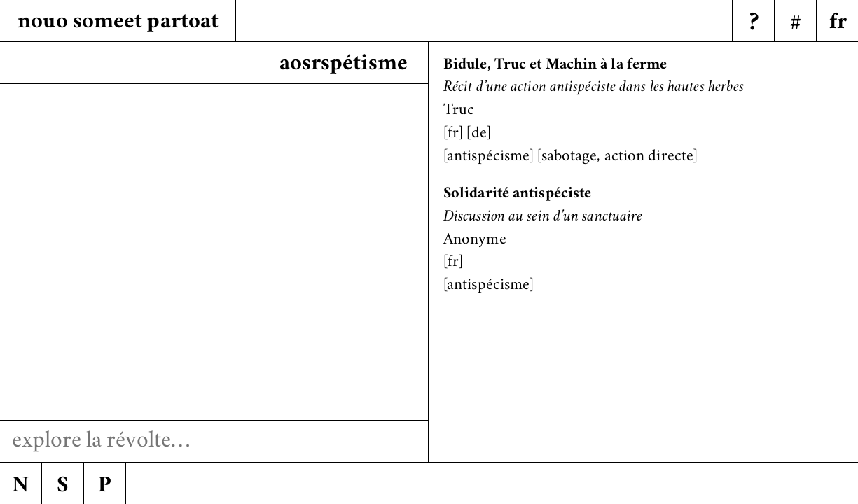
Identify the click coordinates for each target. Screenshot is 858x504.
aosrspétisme (344, 65)
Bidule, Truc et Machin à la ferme (555, 65)
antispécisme (488, 157)
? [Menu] (754, 24)
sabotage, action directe (617, 157)
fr (453, 134)
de (479, 134)
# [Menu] (796, 24)
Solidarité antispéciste (517, 194)
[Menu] (837, 21)
